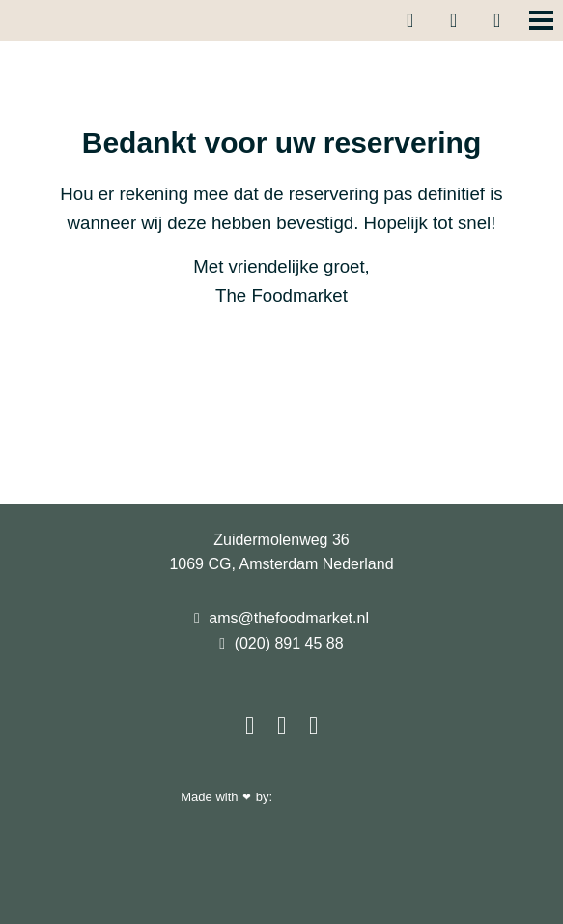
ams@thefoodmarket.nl (281, 618)
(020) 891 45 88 (281, 643)
